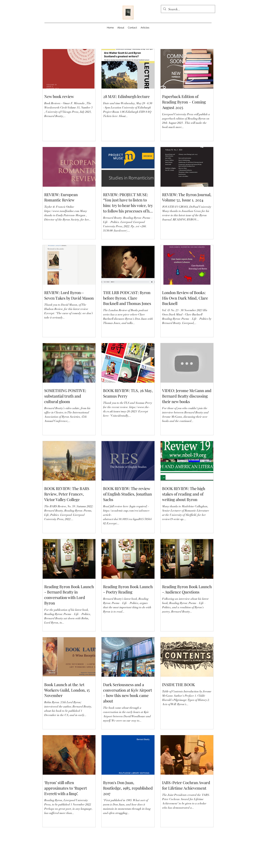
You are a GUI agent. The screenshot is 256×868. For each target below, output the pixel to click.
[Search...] (188, 9)
